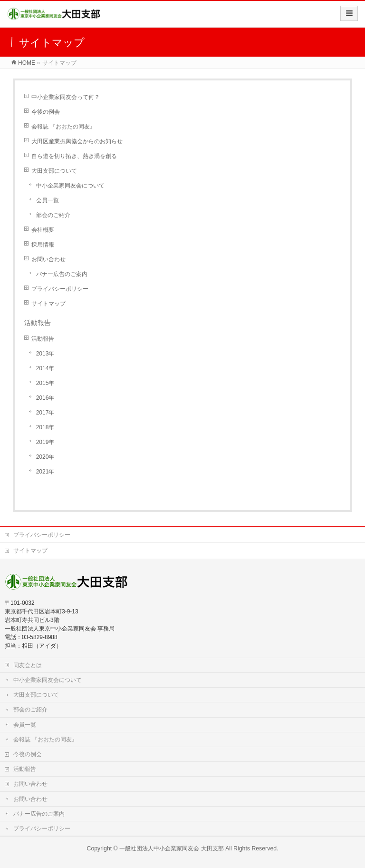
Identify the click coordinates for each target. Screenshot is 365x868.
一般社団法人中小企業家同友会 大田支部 (171, 848)
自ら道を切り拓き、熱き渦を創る (74, 156)
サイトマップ (48, 304)
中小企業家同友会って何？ (66, 97)
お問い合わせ (48, 259)
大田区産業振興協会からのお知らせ (77, 141)
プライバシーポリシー (60, 289)
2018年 (45, 427)
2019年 (45, 442)
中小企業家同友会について (70, 186)
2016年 (45, 398)
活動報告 (43, 339)
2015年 (45, 383)
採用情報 (43, 245)
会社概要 (43, 230)
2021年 (45, 472)
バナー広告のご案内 (62, 274)
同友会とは (28, 665)
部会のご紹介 (53, 215)
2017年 (45, 413)
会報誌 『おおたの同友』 (63, 127)
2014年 (45, 368)
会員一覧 (48, 200)
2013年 (45, 354)
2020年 (45, 457)
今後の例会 (46, 112)
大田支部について (54, 171)
